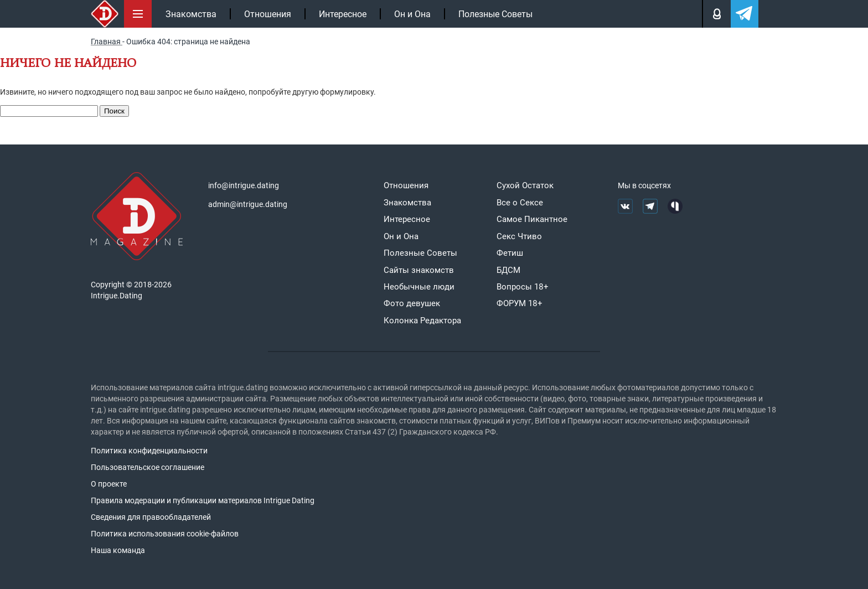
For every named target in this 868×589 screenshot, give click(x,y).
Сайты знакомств (419, 270)
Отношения (268, 14)
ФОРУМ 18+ (520, 303)
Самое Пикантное (532, 219)
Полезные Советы (495, 14)
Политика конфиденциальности (149, 451)
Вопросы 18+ (523, 287)
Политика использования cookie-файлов (165, 534)
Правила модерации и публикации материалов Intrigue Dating (203, 500)
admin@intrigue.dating (248, 204)
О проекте (109, 484)
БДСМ (508, 270)
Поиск (114, 111)
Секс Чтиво (519, 236)
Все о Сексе (520, 203)
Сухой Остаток (525, 185)
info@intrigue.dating (244, 185)
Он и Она (412, 14)
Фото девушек (412, 303)
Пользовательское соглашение (148, 467)
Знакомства (191, 14)
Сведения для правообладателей (151, 517)
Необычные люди (419, 287)
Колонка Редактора (422, 321)
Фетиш (510, 253)
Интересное (343, 14)
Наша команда (118, 550)
